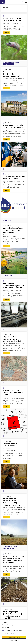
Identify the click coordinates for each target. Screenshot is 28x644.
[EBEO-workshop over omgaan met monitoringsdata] (14, 206)
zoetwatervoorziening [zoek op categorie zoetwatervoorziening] (8, 548)
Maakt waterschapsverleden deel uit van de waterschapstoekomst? (13, 74)
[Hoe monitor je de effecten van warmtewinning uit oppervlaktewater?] (14, 261)
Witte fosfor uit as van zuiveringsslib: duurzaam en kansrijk (13, 392)
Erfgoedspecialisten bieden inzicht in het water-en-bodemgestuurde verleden (13, 339)
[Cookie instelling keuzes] (14, 632)
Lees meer (6, 33)
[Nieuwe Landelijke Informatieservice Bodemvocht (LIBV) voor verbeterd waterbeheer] (14, 532)
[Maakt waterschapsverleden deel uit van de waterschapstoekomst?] (14, 103)
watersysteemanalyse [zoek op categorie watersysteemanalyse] (8, 64)
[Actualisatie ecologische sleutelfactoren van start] (14, 48)
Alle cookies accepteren (14, 637)
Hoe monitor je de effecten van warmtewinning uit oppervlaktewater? (13, 230)
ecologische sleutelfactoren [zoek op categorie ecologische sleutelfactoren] (12, 62)
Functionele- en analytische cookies (14, 630)
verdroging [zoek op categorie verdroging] (14, 547)
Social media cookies (10, 633)
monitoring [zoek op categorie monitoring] (8, 220)
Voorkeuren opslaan (14, 641)
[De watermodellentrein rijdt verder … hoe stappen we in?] (14, 155)
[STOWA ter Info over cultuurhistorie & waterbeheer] (14, 477)
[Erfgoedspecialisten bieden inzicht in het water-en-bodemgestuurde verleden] (14, 368)
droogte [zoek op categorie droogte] (8, 547)
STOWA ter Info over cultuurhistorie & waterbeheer (10, 446)
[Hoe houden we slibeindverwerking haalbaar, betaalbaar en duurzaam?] (14, 315)
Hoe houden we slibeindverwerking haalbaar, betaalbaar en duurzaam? (13, 286)
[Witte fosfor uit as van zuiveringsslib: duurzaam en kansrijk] (14, 422)
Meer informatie (5, 627)
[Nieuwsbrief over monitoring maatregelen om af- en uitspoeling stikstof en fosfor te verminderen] (14, 590)
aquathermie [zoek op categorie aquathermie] (9, 276)
